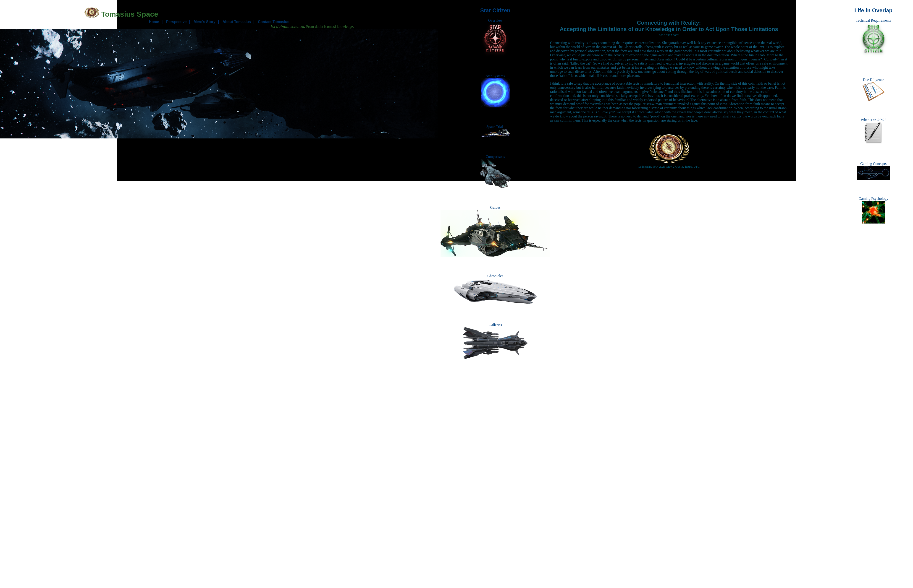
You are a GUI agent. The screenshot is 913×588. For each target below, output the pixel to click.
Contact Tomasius (274, 22)
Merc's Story (205, 22)
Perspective (176, 22)
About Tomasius (237, 22)
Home (154, 22)
